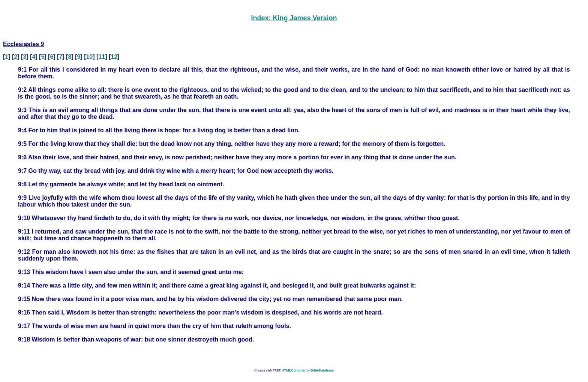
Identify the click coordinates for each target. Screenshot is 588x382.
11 (102, 57)
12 (114, 57)
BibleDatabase (322, 370)
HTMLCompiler (294, 370)
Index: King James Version (294, 18)
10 (89, 57)
